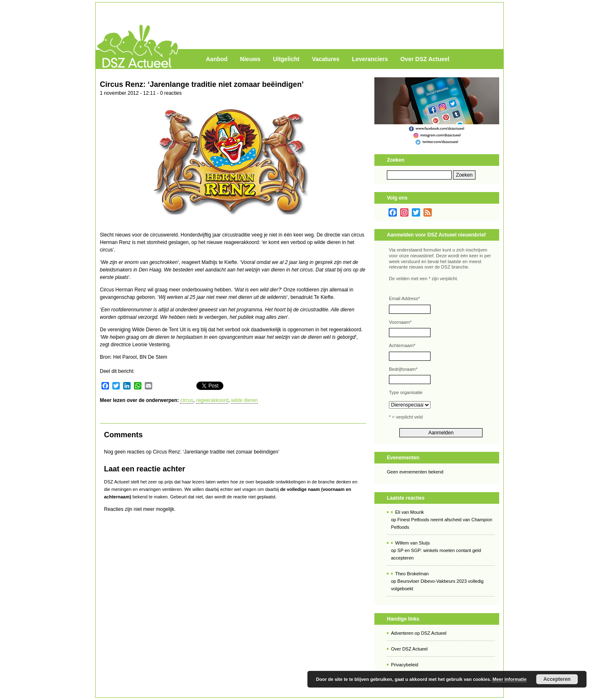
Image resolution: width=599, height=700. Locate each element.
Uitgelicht (286, 59)
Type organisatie (406, 392)
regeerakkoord (212, 400)
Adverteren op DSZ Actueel (419, 633)
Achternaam (402, 345)
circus (187, 400)
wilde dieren (244, 400)
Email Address (405, 298)
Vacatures (326, 59)
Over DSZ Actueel (425, 59)
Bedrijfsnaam (403, 369)
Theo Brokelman (412, 574)
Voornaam (400, 322)
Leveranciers (370, 59)
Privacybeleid (405, 665)
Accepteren (557, 679)
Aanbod (217, 59)
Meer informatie (510, 679)
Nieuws (250, 59)
